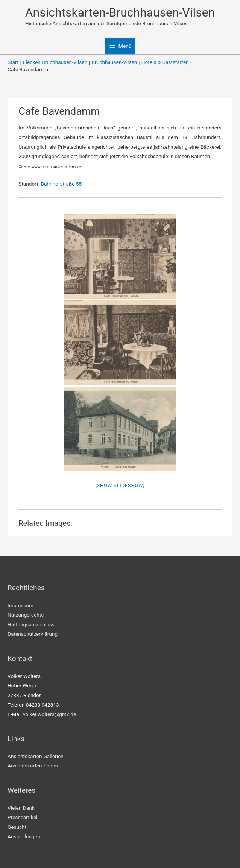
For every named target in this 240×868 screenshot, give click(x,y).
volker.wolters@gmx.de (49, 714)
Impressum (21, 605)
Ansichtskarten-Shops (33, 766)
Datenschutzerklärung (33, 634)
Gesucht (17, 827)
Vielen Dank (21, 808)
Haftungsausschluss (31, 624)
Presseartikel (22, 817)
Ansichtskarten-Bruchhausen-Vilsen (120, 12)
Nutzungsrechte (26, 615)
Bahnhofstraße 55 (62, 184)
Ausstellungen (24, 836)
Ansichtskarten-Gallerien (36, 756)
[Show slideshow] (120, 485)
